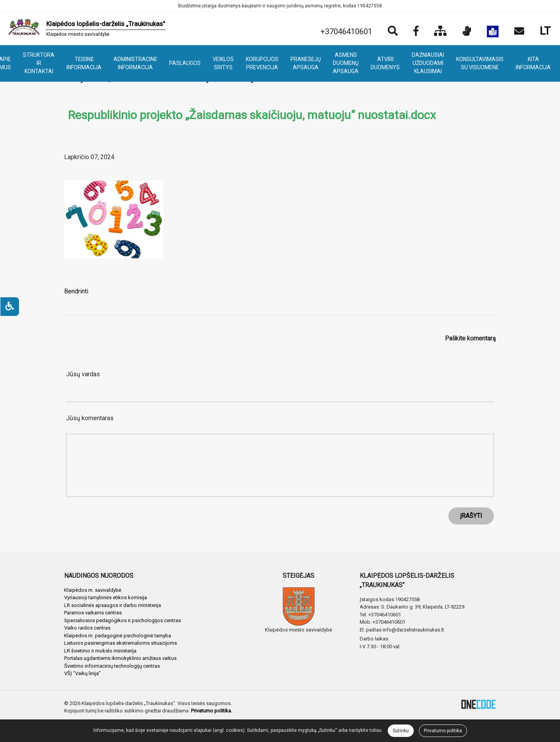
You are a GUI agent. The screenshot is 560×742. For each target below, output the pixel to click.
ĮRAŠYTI (471, 516)
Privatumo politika (443, 731)
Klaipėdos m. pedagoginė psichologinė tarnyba (118, 636)
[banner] (86, 28)
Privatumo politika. (212, 711)
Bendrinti (76, 291)
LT (545, 31)
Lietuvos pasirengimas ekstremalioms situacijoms (121, 643)
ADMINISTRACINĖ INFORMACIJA (135, 63)
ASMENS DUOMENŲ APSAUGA (346, 63)
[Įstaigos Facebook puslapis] (416, 32)
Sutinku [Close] (401, 731)
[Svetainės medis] (440, 32)
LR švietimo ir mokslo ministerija (100, 651)
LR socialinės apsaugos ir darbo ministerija (113, 605)
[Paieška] (393, 32)
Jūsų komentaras (90, 418)
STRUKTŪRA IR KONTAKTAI (39, 63)
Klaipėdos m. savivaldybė (93, 590)
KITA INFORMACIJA (533, 63)
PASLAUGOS (185, 63)
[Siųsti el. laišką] (519, 32)
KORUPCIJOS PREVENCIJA (262, 63)
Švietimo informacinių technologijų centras (112, 666)
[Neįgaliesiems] (10, 307)
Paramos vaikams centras (93, 613)
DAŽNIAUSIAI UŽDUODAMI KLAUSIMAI (428, 63)
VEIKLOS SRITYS (223, 63)
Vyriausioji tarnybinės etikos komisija (106, 597)
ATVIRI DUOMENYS (385, 63)
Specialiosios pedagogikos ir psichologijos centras (122, 620)
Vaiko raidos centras (87, 628)
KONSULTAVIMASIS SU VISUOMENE (480, 63)
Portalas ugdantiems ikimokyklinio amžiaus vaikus (120, 658)
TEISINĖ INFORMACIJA (84, 63)
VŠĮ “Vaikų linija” (82, 673)
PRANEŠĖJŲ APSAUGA (306, 63)
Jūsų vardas (83, 374)
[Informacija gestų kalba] (467, 32)
